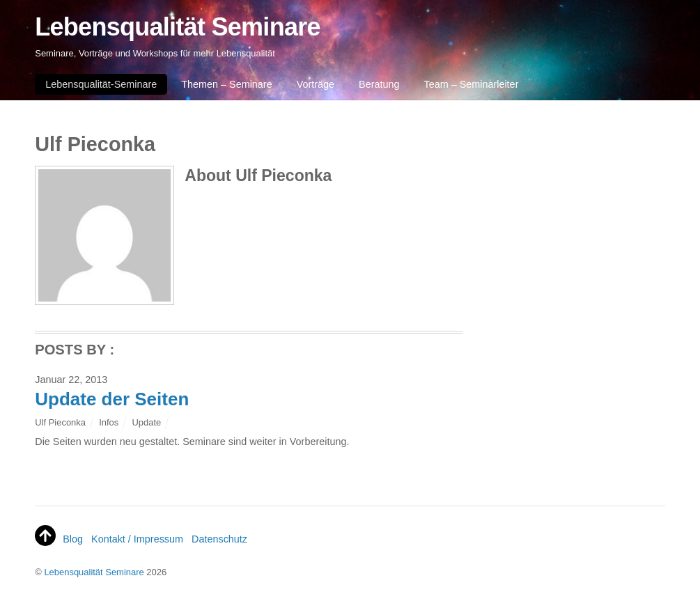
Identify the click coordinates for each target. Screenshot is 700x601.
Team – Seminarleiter (471, 84)
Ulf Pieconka (60, 422)
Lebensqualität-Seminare (101, 84)
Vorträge (316, 84)
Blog (73, 539)
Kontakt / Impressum (137, 539)
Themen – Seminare (226, 84)
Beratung (379, 84)
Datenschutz (219, 539)
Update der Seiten (112, 399)
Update (146, 422)
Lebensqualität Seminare (94, 572)
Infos (109, 422)
